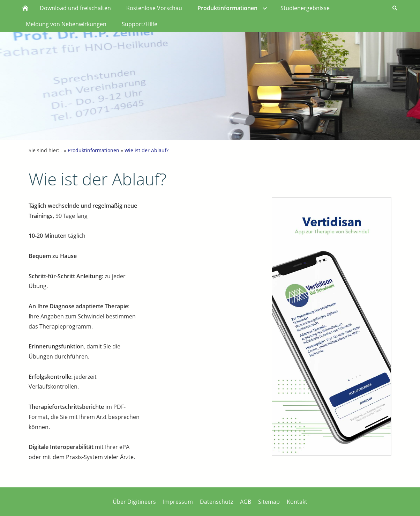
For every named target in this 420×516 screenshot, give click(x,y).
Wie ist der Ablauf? (147, 150)
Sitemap (269, 502)
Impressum (178, 502)
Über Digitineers (134, 502)
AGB (246, 502)
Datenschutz (216, 502)
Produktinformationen (93, 150)
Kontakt (297, 502)
